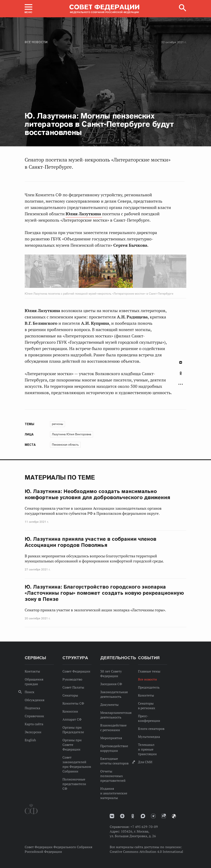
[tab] (181, 376)
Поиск (30, 692)
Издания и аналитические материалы (114, 793)
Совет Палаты (73, 687)
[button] (28, 9)
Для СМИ (145, 762)
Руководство (72, 679)
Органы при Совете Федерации (72, 745)
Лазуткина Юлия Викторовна (72, 434)
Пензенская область (65, 445)
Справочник (34, 716)
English (30, 740)
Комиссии (70, 711)
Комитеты (146, 695)
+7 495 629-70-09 (144, 827)
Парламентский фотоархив (174, 816)
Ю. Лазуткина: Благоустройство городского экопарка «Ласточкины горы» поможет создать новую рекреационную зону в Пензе (104, 593)
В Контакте (181, 362)
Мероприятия (111, 738)
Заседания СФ (111, 684)
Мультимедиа (149, 737)
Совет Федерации (76, 671)
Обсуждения (34, 700)
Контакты (32, 671)
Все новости (36, 42)
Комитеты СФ (73, 703)
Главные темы (149, 671)
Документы (109, 705)
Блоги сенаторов (151, 729)
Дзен (122, 816)
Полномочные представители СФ (74, 784)
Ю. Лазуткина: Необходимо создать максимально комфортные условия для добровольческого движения (97, 494)
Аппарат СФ (72, 719)
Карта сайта (34, 724)
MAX (143, 816)
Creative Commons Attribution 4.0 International (146, 852)
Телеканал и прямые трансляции (147, 749)
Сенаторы (70, 695)
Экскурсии (33, 732)
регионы (57, 424)
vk (112, 816)
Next (121, 272)
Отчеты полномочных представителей (113, 776)
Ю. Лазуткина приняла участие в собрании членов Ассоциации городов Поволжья (91, 542)
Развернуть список (181, 384)
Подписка (32, 708)
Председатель (149, 687)
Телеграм (153, 816)
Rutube (164, 816)
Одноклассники (181, 373)
